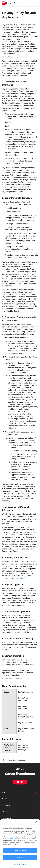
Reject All (20, 860)
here (24, 57)
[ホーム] (3, 760)
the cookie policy (15, 841)
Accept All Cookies (20, 853)
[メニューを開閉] (37, 3)
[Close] (36, 824)
